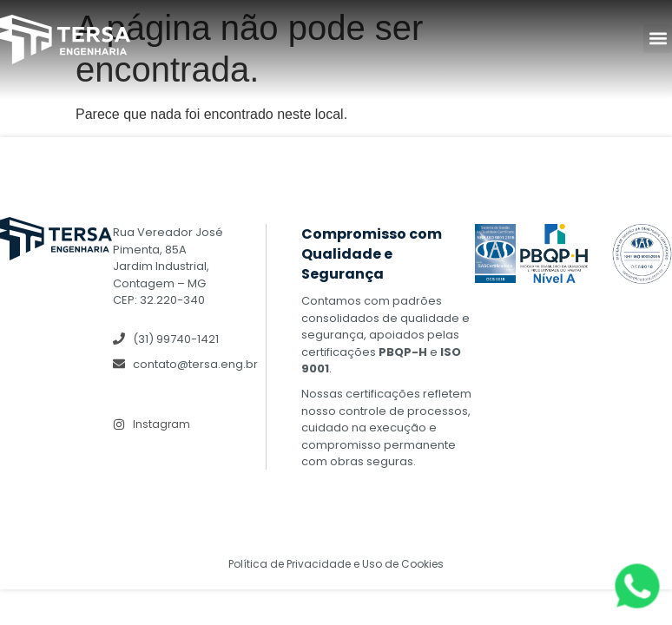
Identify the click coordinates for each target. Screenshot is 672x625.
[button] (658, 39)
